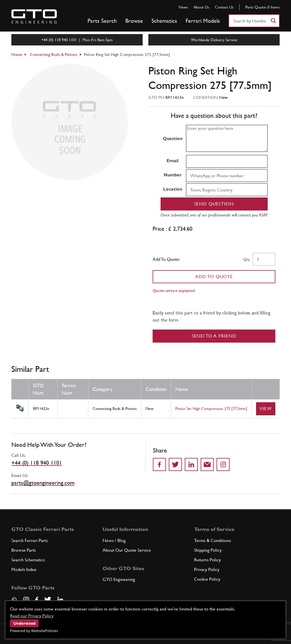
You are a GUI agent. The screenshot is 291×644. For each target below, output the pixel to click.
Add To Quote (214, 277)
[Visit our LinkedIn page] (60, 600)
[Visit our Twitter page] (48, 600)
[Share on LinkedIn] (191, 464)
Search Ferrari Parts (30, 540)
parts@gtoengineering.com (43, 483)
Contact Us (224, 7)
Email (172, 161)
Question (173, 138)
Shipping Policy (208, 550)
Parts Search (102, 21)
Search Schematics (28, 560)
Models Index (24, 569)
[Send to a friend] (207, 464)
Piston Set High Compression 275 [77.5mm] (211, 409)
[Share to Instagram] (223, 464)
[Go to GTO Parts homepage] (34, 16)
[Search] (273, 21)
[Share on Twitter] (175, 464)
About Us (201, 7)
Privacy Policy (207, 569)
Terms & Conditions (213, 540)
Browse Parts (24, 550)
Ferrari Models (203, 21)
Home (17, 54)
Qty (247, 259)
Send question (214, 204)
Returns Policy (207, 560)
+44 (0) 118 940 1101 (37, 463)
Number (173, 175)
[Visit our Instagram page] (26, 600)
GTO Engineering (119, 579)
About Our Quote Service (127, 550)
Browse (134, 21)
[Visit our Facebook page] (37, 600)
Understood (24, 623)
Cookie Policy (207, 579)
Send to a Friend (214, 336)
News (183, 7)
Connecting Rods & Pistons (54, 54)
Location (173, 189)
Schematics (164, 21)
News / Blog (114, 540)
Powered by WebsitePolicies (34, 631)
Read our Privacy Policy (32, 616)
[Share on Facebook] (159, 464)
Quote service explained (174, 290)
